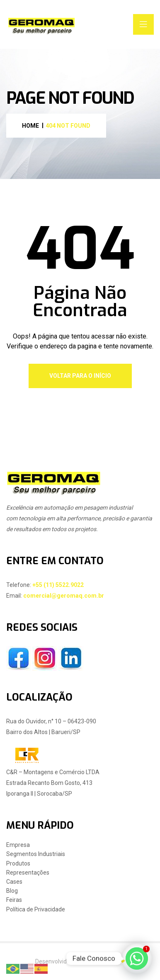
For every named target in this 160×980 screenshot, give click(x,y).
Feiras (14, 900)
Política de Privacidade (36, 910)
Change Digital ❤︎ (103, 961)
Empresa (18, 845)
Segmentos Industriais (36, 854)
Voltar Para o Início (80, 376)
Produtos (18, 864)
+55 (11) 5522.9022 (58, 585)
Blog (12, 891)
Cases (14, 882)
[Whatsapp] (137, 959)
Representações (28, 873)
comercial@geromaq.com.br (64, 596)
